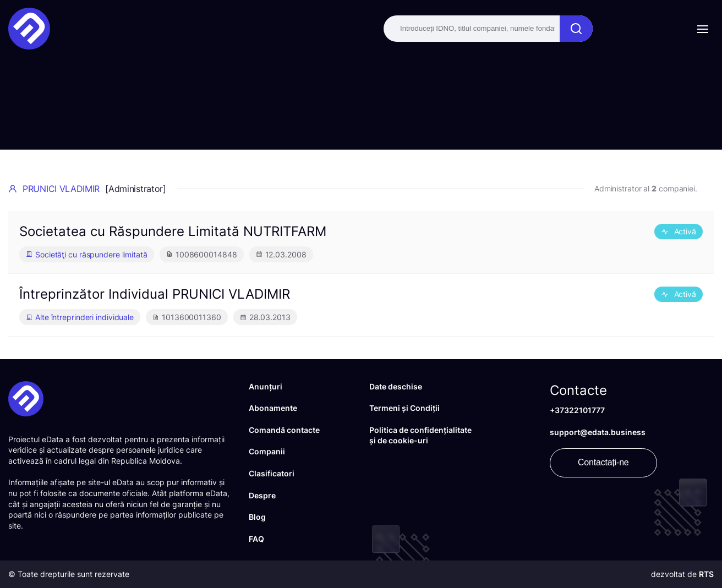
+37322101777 (577, 410)
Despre (262, 495)
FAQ (256, 539)
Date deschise (396, 386)
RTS (706, 574)
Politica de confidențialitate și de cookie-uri (420, 435)
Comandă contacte (284, 430)
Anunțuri (266, 386)
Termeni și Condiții (404, 408)
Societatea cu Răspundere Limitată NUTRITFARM (173, 231)
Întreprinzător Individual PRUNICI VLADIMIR (155, 294)
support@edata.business (598, 432)
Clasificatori (272, 473)
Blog (257, 517)
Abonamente (273, 408)
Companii (267, 451)
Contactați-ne (603, 462)
